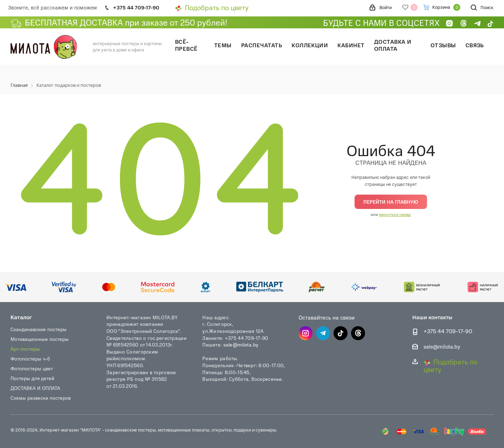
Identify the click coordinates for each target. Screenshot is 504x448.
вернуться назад (395, 214)
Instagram (306, 333)
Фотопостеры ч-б (30, 359)
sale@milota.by (241, 344)
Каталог (21, 317)
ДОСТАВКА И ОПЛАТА (35, 388)
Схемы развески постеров (41, 398)
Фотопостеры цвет (32, 368)
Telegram (323, 333)
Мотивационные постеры (40, 339)
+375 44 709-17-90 (448, 331)
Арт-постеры (25, 349)
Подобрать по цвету (212, 7)
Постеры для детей (32, 378)
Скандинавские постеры (38, 329)
